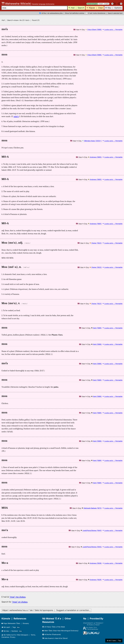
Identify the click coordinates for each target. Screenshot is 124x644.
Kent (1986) (96, 328)
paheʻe (16, 116)
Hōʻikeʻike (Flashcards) (52, 634)
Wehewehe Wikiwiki (16, 4)
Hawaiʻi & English (92, 4)
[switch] (113, 4)
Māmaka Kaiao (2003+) (92, 141)
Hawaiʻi (101, 4)
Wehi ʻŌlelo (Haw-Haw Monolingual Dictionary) (60, 631)
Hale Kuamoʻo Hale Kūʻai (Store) (55, 638)
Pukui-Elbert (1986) (94, 30)
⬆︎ (114, 641)
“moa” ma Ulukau (17, 597)
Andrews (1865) (95, 157)
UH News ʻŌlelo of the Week (54, 627)
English (107, 4)
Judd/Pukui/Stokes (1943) (91, 530)
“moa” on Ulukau (20, 602)
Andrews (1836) (95, 563)
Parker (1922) (96, 243)
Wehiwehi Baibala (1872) (92, 508)
